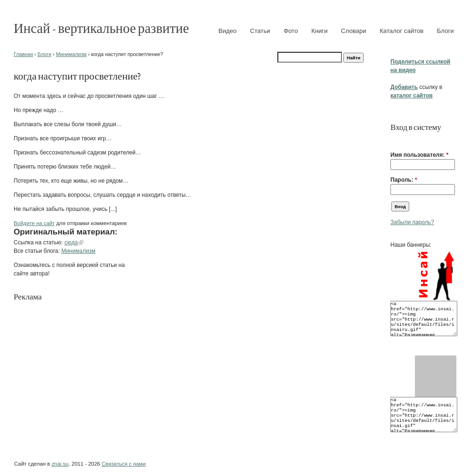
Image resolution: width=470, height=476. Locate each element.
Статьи (260, 31)
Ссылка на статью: (39, 242)
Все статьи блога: (37, 251)
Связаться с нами (124, 464)
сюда (71, 242)
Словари (354, 31)
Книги (320, 31)
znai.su (60, 464)
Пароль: (404, 180)
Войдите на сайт (34, 223)
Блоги (446, 31)
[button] (394, 140)
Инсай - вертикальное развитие (101, 28)
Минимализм (71, 54)
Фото (291, 31)
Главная (23, 54)
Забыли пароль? (412, 222)
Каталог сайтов (401, 31)
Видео (228, 31)
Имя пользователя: (419, 155)
